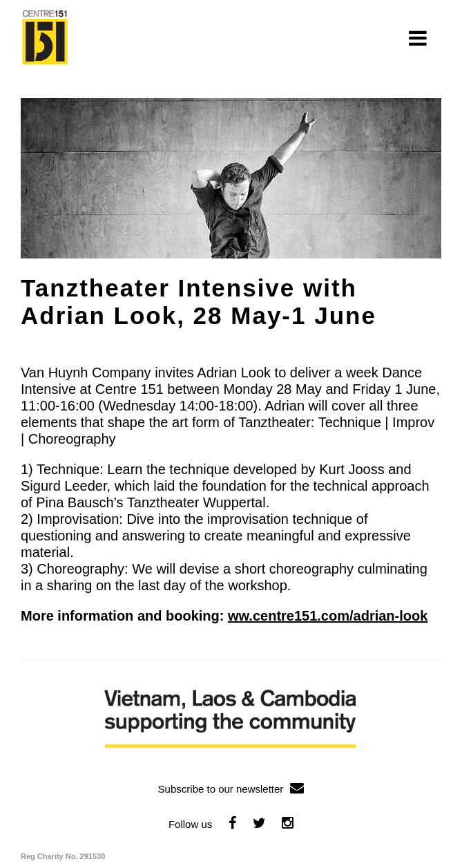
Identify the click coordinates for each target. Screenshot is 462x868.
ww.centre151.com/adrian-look (328, 616)
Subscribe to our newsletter (231, 789)
